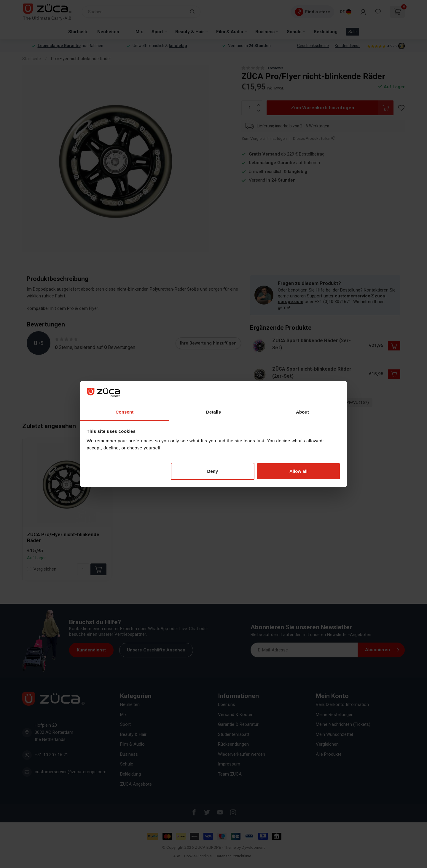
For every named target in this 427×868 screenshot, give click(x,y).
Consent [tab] (125, 412)
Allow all (298, 471)
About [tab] (302, 412)
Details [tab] (213, 412)
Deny (212, 471)
